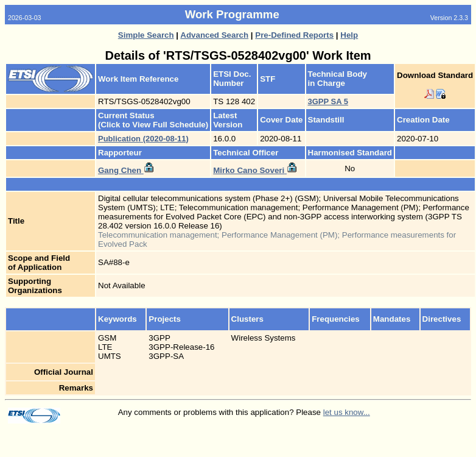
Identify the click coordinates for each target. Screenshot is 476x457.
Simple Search (146, 35)
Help (349, 35)
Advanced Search (214, 35)
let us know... (347, 412)
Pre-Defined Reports (294, 35)
